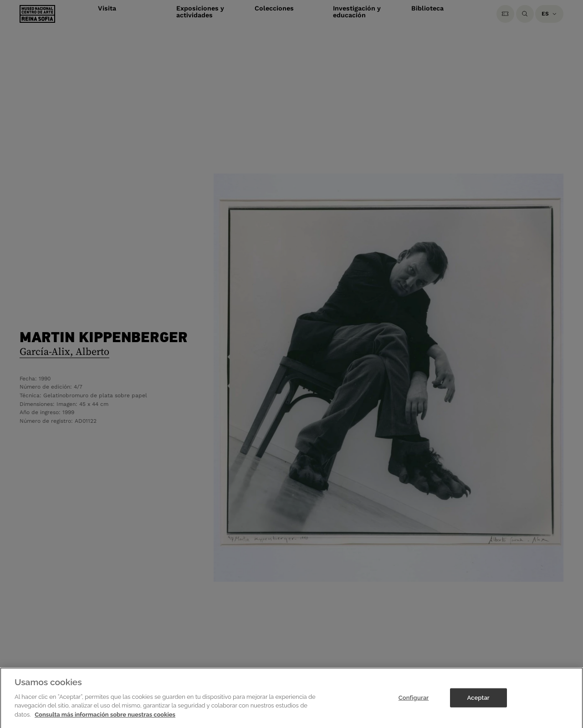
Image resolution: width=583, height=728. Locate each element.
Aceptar (478, 704)
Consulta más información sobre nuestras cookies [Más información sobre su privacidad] (105, 720)
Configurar (414, 704)
